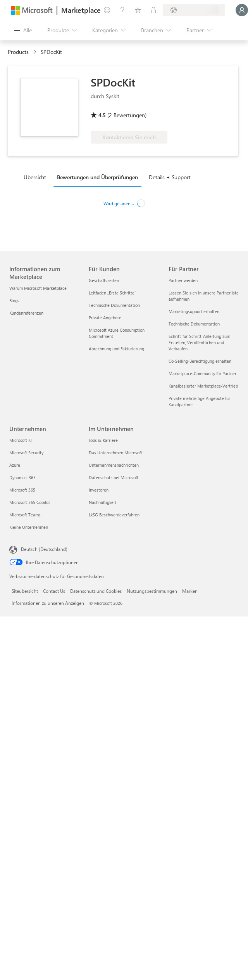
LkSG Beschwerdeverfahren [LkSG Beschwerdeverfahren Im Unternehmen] (114, 515)
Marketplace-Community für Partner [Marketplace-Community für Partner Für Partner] (202, 373)
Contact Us (54, 591)
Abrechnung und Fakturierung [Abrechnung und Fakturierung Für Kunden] (116, 349)
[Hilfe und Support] (122, 10)
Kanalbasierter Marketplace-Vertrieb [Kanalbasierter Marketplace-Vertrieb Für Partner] (203, 386)
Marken (190, 591)
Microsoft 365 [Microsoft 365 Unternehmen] (22, 490)
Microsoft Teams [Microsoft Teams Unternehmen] (25, 515)
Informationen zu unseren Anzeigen (48, 603)
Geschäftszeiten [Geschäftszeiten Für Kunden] (104, 280)
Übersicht (35, 177)
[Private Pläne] (153, 10)
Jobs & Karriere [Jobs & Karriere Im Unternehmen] (103, 440)
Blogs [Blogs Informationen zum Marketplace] (14, 300)
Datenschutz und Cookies (96, 591)
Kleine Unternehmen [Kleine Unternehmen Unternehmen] (29, 527)
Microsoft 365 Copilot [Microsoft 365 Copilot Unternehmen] (30, 502)
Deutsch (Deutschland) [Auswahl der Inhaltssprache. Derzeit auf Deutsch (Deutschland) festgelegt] (44, 549)
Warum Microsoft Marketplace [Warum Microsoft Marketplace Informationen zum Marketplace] (38, 288)
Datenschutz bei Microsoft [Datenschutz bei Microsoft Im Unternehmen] (114, 477)
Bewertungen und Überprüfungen (97, 177)
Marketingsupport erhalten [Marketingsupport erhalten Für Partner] (194, 311)
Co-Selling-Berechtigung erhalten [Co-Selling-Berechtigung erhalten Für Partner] (200, 361)
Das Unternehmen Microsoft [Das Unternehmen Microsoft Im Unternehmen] (115, 453)
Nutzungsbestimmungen (152, 591)
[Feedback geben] (107, 10)
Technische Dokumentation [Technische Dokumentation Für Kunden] (114, 305)
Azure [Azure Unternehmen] (15, 465)
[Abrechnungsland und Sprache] (194, 10)
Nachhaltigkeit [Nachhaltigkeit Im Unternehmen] (102, 502)
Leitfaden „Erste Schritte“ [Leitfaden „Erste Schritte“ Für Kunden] (112, 293)
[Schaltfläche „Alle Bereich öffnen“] (23, 30)
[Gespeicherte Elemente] (138, 10)
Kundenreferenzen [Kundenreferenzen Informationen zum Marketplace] (26, 313)
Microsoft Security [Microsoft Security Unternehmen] (26, 453)
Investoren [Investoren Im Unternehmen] (99, 490)
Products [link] (18, 52)
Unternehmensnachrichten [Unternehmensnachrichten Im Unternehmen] (114, 465)
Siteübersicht (25, 591)
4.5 (102, 115)
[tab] (37, 177)
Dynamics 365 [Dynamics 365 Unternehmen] (22, 477)
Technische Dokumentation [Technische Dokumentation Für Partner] (194, 324)
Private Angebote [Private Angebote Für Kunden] (105, 318)
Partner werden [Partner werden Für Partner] (183, 280)
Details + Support (170, 177)
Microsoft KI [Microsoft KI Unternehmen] (21, 440)
